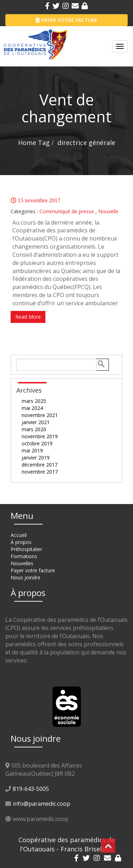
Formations (24, 556)
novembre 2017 (40, 472)
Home (27, 143)
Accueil (19, 535)
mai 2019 (32, 450)
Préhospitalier (26, 549)
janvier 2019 (36, 458)
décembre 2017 (40, 465)
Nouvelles (22, 563)
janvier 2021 (36, 422)
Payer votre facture (33, 570)
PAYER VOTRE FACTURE (67, 20)
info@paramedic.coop (41, 804)
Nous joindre (26, 577)
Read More (28, 317)
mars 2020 (34, 429)
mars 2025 (34, 401)
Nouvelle (108, 211)
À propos (21, 542)
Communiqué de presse (67, 211)
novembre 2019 (40, 436)
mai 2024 (32, 408)
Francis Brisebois (87, 849)
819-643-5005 (31, 789)
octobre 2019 (37, 443)
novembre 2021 (40, 415)
